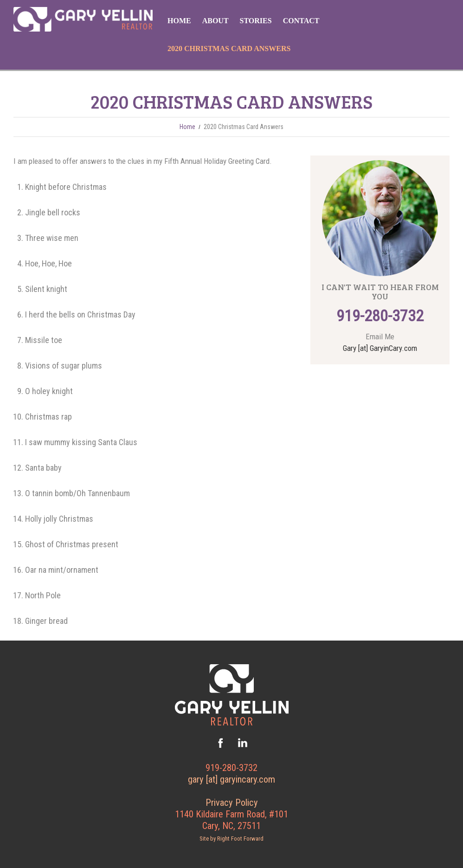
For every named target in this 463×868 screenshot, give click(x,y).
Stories (256, 21)
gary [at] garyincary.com (231, 779)
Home (179, 21)
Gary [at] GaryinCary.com (380, 348)
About (215, 21)
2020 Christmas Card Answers (229, 49)
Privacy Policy (232, 803)
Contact (301, 21)
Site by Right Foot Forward (231, 839)
